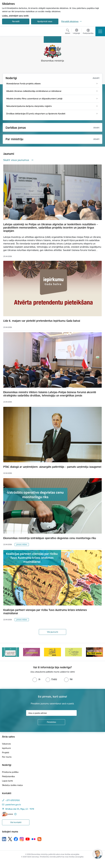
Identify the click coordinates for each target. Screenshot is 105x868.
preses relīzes (22, 544)
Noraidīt (16, 21)
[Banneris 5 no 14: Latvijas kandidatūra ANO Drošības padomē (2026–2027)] (74, 652)
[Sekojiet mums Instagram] (22, 839)
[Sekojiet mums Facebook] (16, 839)
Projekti (6, 752)
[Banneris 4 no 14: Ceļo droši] (52, 652)
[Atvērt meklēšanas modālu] (68, 32)
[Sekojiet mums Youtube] (28, 839)
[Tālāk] (100, 652)
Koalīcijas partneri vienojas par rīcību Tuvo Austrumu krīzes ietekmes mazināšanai (45, 612)
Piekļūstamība (8, 776)
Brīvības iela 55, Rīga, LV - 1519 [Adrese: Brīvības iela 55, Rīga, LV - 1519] (20, 809)
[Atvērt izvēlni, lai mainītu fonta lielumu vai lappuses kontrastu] (88, 32)
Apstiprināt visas (45, 21)
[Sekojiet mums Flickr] (33, 839)
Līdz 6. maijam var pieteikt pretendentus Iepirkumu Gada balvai (42, 321)
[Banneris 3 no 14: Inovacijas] (32, 652)
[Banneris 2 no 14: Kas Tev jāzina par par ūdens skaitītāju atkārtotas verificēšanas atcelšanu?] (11, 652)
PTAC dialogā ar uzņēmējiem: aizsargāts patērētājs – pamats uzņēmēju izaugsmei (52, 467)
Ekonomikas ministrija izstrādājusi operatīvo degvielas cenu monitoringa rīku (50, 538)
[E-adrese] (8, 814)
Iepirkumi (6, 748)
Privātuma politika (10, 772)
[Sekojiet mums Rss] (39, 839)
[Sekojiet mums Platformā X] (10, 839)
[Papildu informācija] (15, 814)
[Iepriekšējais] (5, 652)
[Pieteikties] (51, 722)
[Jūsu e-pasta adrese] (51, 713)
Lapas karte (7, 781)
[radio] (36, 679)
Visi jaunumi (52, 632)
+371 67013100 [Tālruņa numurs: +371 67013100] (13, 800)
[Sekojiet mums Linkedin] (4, 839)
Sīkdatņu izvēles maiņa (12, 785)
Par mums (7, 757)
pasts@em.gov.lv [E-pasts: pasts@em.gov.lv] (13, 805)
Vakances (6, 744)
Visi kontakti (16, 822)
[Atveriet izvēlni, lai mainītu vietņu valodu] (76, 32)
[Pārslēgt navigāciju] (100, 31)
